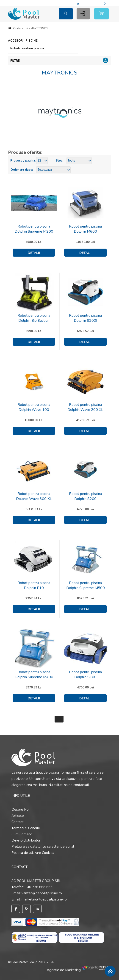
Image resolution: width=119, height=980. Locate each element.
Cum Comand (22, 834)
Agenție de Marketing (79, 970)
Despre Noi (20, 810)
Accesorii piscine (23, 41)
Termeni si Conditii (26, 828)
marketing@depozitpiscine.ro (44, 899)
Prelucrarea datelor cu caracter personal (43, 847)
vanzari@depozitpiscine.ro (42, 893)
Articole (18, 816)
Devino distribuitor (26, 840)
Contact (18, 822)
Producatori (20, 28)
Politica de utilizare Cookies (33, 853)
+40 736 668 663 (39, 887)
